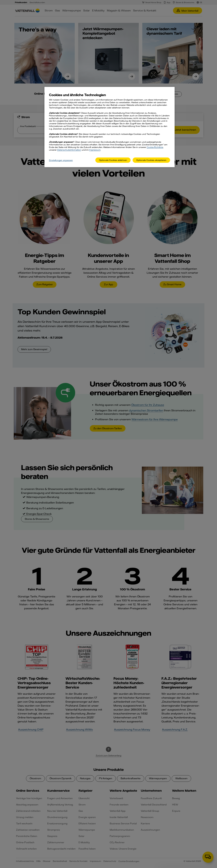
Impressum (95, 150)
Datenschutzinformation (69, 150)
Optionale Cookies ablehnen (113, 160)
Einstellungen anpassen (61, 160)
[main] (110, 127)
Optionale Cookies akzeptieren (151, 160)
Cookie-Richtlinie (155, 147)
